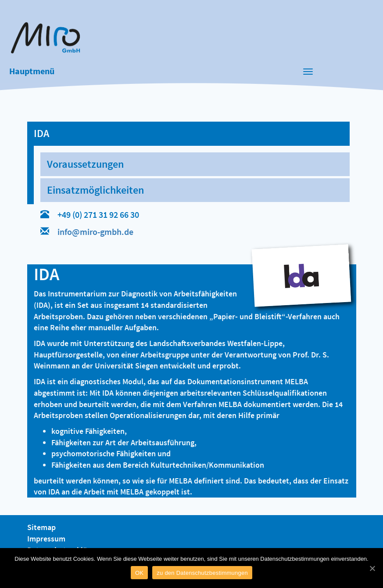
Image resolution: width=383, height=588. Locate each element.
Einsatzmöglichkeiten (95, 190)
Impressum (46, 539)
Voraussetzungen (85, 164)
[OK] (372, 568)
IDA (41, 133)
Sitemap (41, 527)
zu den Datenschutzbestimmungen (202, 573)
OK (139, 573)
